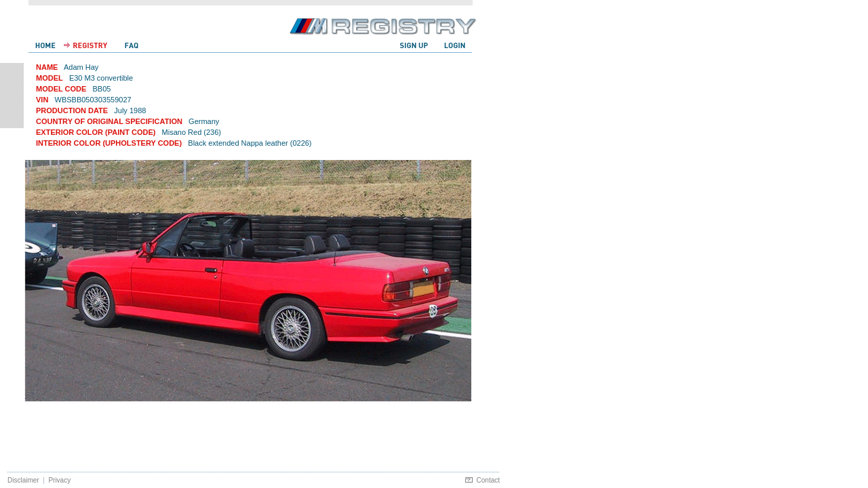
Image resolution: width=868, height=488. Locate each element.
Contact (488, 480)
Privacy (59, 480)
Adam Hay (81, 67)
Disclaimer (23, 480)
